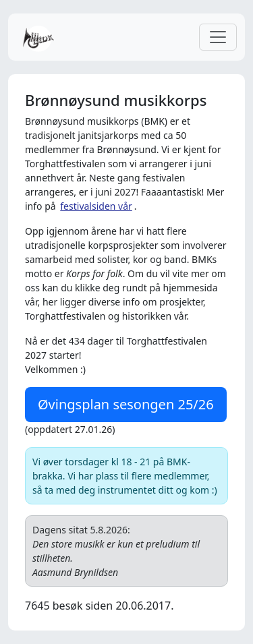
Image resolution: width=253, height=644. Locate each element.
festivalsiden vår (96, 206)
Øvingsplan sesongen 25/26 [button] (126, 404)
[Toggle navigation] (218, 37)
